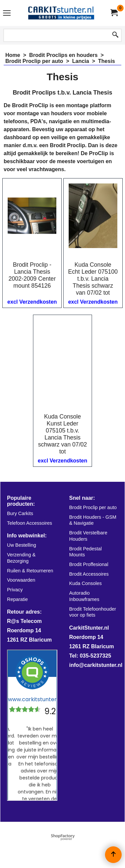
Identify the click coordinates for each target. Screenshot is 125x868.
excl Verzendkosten (32, 302)
